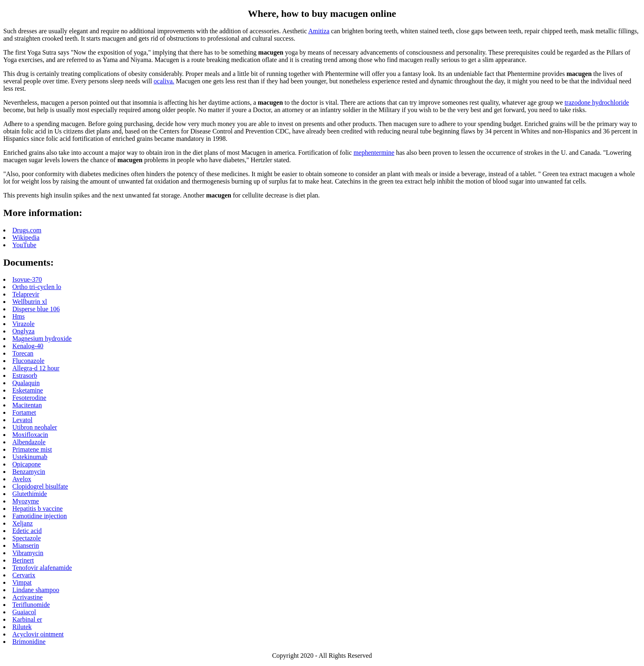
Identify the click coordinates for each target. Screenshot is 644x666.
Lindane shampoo (36, 590)
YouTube (24, 245)
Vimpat (22, 582)
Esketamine (28, 390)
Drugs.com (27, 230)
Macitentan (27, 405)
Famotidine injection (40, 516)
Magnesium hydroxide (42, 339)
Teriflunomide (31, 605)
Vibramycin (28, 553)
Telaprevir (26, 294)
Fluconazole (28, 361)
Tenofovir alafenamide (42, 568)
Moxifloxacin (30, 435)
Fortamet (24, 412)
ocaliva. (164, 81)
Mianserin (26, 545)
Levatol (22, 420)
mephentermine (374, 153)
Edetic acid (27, 531)
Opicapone (26, 464)
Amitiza (319, 31)
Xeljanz (23, 523)
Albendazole (29, 442)
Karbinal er (27, 619)
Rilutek (22, 627)
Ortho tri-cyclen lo (37, 287)
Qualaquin (26, 383)
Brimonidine (29, 642)
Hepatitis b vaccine (38, 509)
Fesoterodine (29, 398)
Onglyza (23, 331)
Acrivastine (28, 597)
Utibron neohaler (35, 427)
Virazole (23, 324)
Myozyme (26, 501)
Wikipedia (26, 238)
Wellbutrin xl (30, 302)
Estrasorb (25, 375)
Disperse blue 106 (36, 309)
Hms (18, 316)
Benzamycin (29, 472)
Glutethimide (30, 494)
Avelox (22, 479)
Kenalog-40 (28, 346)
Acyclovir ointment (38, 634)
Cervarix (24, 575)
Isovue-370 (27, 279)
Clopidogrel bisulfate (40, 486)
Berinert (23, 560)
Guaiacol (24, 612)
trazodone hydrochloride (597, 102)
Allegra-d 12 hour (36, 368)
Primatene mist (32, 449)
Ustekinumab (30, 457)
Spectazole (26, 538)
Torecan (23, 353)
